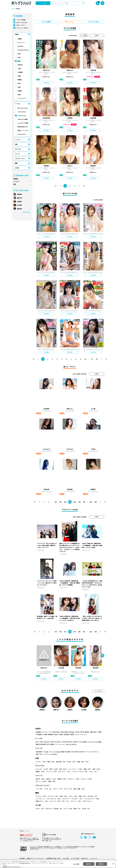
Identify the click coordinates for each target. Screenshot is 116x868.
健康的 (40, 772)
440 (84, 502)
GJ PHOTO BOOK (22, 116)
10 (85, 359)
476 (60, 632)
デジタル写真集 (21, 20)
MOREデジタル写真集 (23, 119)
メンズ (68, 809)
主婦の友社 (20, 65)
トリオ (48, 789)
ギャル (93, 772)
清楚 (40, 781)
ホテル (68, 789)
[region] (58, 864)
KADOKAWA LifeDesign (23, 50)
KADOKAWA (20, 46)
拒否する (89, 864)
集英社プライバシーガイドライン (36, 858)
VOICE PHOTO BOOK (77, 752)
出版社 (17, 34)
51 (92, 359)
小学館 (19, 69)
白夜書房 (20, 91)
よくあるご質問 (75, 858)
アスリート (76, 801)
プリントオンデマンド (91, 752)
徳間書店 (20, 80)
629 (96, 632)
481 (84, 632)
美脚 (87, 769)
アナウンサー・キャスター (72, 799)
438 (75, 502)
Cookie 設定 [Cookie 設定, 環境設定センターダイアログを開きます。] (76, 864)
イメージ (17, 154)
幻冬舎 (19, 57)
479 (75, 632)
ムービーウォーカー (22, 98)
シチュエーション (20, 158)
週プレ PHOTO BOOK (23, 108)
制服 (51, 762)
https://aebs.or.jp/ (34, 849)
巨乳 (54, 769)
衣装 (16, 144)
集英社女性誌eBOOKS (23, 127)
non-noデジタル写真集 (23, 123)
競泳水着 (61, 762)
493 (96, 502)
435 (60, 502)
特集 (15, 184)
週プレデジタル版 (22, 22)
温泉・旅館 (79, 789)
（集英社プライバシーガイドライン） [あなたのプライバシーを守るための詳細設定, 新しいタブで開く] (12, 867)
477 (65, 632)
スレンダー (42, 769)
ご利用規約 (22, 858)
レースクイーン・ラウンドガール (48, 799)
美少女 (40, 779)
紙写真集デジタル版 (42, 752)
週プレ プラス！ (21, 25)
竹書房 (19, 76)
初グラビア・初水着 (54, 809)
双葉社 (19, 95)
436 (65, 502)
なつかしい (73, 779)
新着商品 (16, 179)
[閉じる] (113, 864)
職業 (16, 163)
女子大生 (92, 796)
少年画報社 (20, 72)
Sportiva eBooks (22, 134)
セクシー (98, 779)
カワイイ (86, 779)
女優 (63, 796)
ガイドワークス (21, 43)
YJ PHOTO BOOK (22, 112)
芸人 (66, 801)
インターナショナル (80, 772)
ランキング (16, 182)
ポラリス (47, 754)
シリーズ (17, 140)
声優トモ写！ (40, 754)
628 (91, 632)
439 (79, 502)
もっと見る (98, 691)
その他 (17, 168)
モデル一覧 (26, 212)
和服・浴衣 (83, 762)
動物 (77, 809)
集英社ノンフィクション (23, 130)
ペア (39, 789)
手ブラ (40, 809)
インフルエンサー (92, 799)
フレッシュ (51, 772)
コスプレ (41, 762)
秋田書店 (20, 39)
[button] (102, 656)
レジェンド (55, 801)
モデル (73, 796)
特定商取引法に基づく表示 (53, 858)
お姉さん (51, 779)
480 (79, 632)
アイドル (53, 796)
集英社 (19, 61)
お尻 (63, 769)
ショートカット (75, 769)
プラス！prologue (54, 752)
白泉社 (19, 87)
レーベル (17, 104)
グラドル (41, 796)
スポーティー (64, 772)
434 (56, 502)
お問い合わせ (84, 858)
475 (56, 632)
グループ (58, 789)
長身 (96, 769)
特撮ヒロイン (42, 801)
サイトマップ (93, 858)
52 (97, 359)
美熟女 (62, 779)
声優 (82, 796)
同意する (101, 864)
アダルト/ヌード (87, 801)
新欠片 (19, 83)
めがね (71, 762)
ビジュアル (18, 149)
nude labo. (54, 754)
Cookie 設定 (66, 858)
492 (91, 502)
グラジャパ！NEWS (22, 28)
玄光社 (19, 54)
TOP (13, 9)
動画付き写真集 (65, 752)
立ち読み (46, 82)
